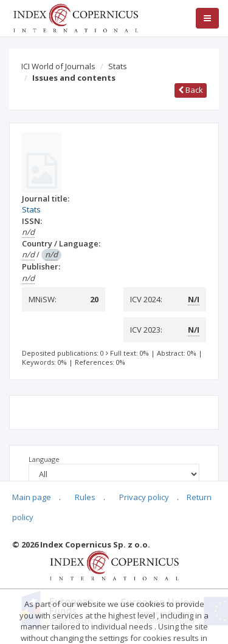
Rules (85, 497)
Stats (118, 66)
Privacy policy (144, 497)
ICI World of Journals (58, 66)
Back (191, 90)
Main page (32, 497)
